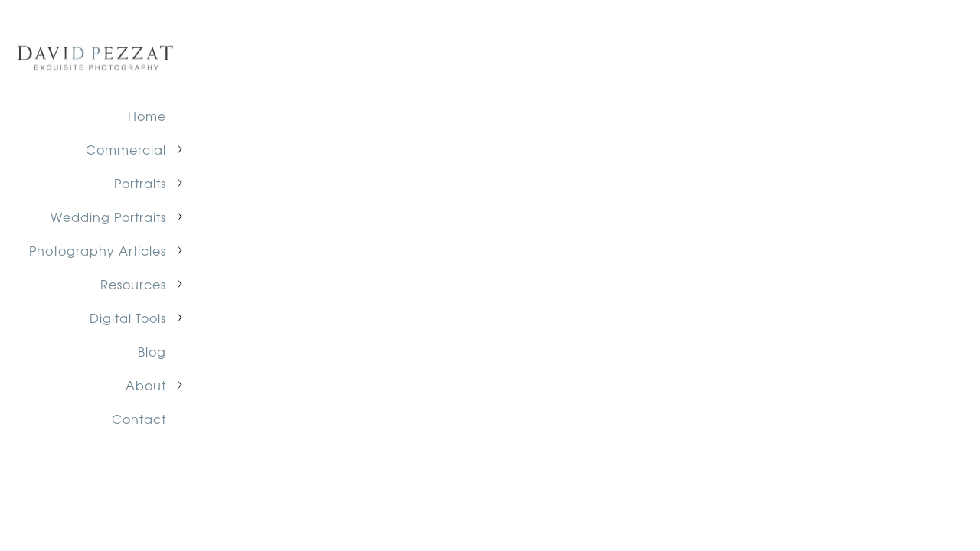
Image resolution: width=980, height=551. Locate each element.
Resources (133, 284)
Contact (139, 419)
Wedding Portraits (108, 217)
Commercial (126, 149)
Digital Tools (128, 318)
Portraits (140, 183)
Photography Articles (98, 250)
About (146, 385)
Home (147, 116)
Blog (152, 351)
